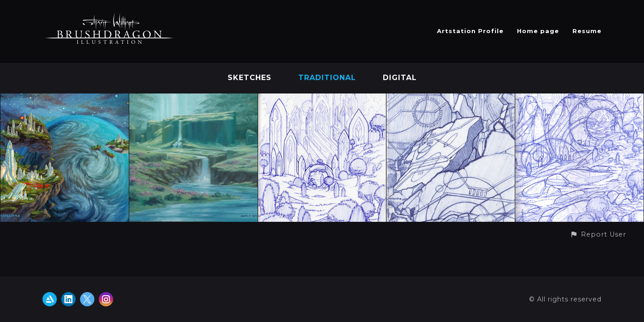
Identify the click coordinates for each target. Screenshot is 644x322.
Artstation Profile (470, 31)
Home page (538, 31)
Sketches (250, 78)
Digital (400, 78)
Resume (587, 31)
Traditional (327, 78)
